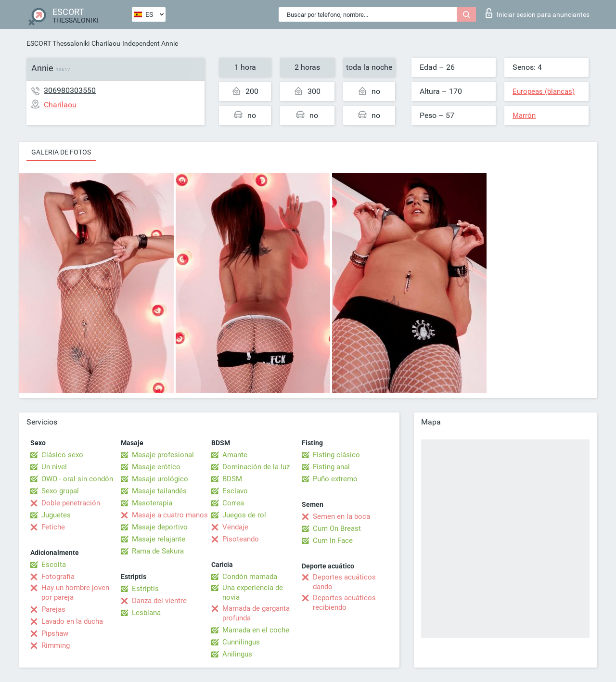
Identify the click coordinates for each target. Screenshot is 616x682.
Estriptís (145, 589)
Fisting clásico (336, 455)
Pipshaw (55, 633)
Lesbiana (146, 613)
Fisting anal (331, 467)
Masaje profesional (163, 455)
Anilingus (237, 654)
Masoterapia (152, 503)
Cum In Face (333, 540)
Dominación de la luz (256, 467)
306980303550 (70, 90)
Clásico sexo (62, 455)
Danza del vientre (159, 601)
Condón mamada (250, 577)
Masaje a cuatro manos (170, 515)
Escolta (54, 565)
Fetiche (53, 527)
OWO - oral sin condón (77, 479)
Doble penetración (71, 503)
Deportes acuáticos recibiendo (344, 603)
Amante (235, 455)
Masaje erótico (156, 467)
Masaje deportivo (160, 527)
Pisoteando (241, 539)
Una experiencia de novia (253, 592)
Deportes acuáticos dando (344, 582)
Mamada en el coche (256, 630)
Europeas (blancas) (544, 91)
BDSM (232, 479)
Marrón (524, 116)
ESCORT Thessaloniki (58, 43)
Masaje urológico (160, 479)
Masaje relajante (159, 539)
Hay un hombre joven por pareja (75, 592)
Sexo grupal (60, 491)
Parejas (53, 609)
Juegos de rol (244, 515)
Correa (233, 503)
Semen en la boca (341, 516)
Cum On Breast (337, 528)
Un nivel (54, 467)
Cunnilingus (241, 642)
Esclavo (235, 491)
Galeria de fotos (61, 152)
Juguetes (56, 515)
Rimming (56, 645)
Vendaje (235, 527)
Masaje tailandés (159, 491)
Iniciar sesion (538, 13)
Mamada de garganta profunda (256, 613)
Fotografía (58, 577)
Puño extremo (335, 479)
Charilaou (106, 43)
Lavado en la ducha (72, 621)
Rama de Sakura (158, 551)
